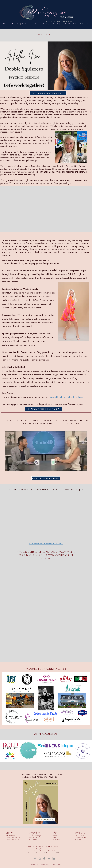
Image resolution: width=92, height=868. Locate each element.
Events (55, 836)
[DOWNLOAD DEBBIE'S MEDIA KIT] (48, 93)
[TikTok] (44, 859)
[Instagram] (40, 859)
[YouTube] (49, 859)
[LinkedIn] (54, 859)
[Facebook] (35, 859)
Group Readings (34, 837)
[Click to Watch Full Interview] (46, 478)
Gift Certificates (80, 836)
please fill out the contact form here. (66, 397)
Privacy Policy (56, 864)
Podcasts (56, 837)
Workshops (56, 839)
